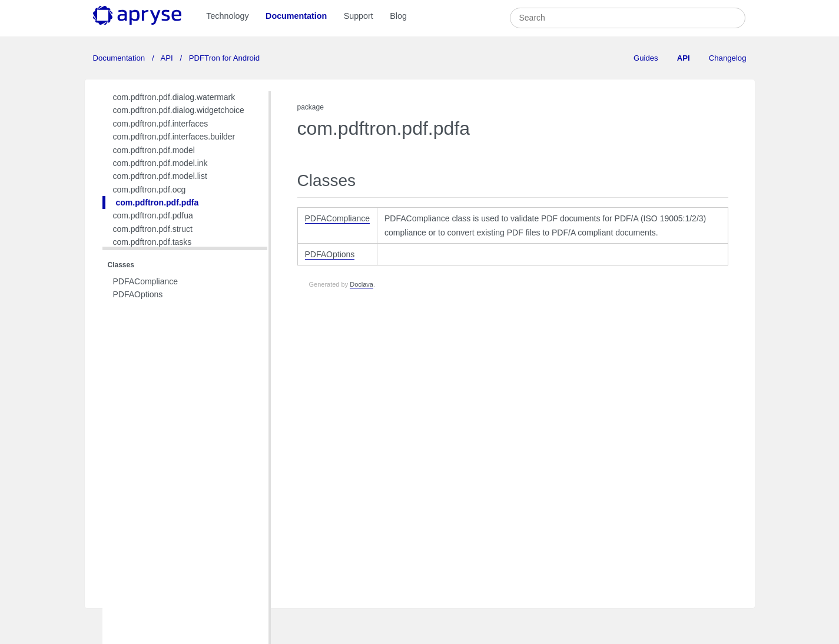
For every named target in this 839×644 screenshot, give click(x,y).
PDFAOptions (138, 294)
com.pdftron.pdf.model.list (160, 176)
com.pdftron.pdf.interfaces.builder (174, 137)
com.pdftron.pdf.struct (153, 229)
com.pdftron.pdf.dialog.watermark (174, 97)
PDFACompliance (146, 281)
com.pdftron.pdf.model (154, 150)
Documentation (296, 16)
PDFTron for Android (223, 58)
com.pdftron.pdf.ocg (150, 190)
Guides (646, 58)
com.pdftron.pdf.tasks (152, 242)
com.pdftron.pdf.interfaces (161, 124)
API (167, 58)
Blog (398, 16)
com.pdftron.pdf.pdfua (153, 215)
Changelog (728, 58)
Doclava (362, 284)
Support (359, 16)
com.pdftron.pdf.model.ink (160, 163)
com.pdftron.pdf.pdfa (157, 203)
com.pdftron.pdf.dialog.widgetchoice (179, 110)
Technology (227, 16)
